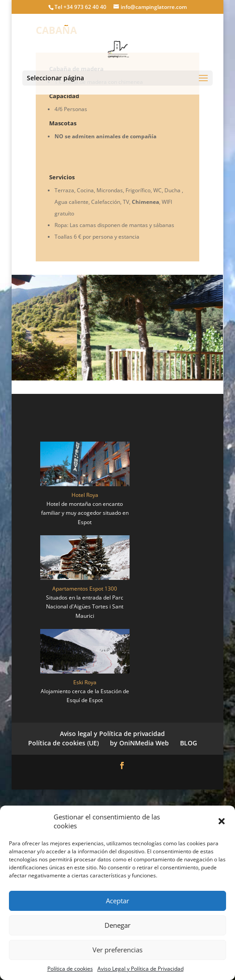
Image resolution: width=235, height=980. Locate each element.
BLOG (189, 743)
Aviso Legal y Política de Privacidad (141, 969)
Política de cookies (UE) (63, 743)
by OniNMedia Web (139, 743)
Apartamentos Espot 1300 (85, 589)
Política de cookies (70, 969)
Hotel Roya (85, 495)
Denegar (117, 925)
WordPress (172, 778)
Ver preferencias (117, 950)
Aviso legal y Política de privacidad (112, 734)
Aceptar (117, 901)
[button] (222, 821)
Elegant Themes (99, 778)
